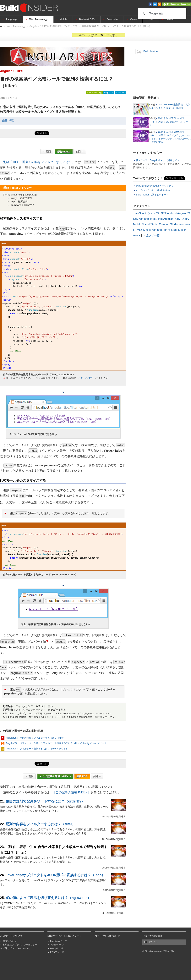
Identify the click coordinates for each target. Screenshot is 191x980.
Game (133, 19)
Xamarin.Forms (161, 230)
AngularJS (109, 93)
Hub (151, 19)
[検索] (161, 14)
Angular (168, 219)
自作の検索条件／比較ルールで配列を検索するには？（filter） (116, 26)
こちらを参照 (86, 378)
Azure (137, 235)
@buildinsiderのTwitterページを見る (155, 186)
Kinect (147, 230)
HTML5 (138, 230)
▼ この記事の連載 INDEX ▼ (55, 776)
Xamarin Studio (168, 224)
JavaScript (121, 93)
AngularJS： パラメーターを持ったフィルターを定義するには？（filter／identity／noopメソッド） (57, 743)
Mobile (63, 19)
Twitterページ (57, 945)
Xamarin (144, 219)
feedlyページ (57, 948)
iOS (135, 219)
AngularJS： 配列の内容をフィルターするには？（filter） (36, 738)
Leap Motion (179, 230)
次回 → (80, 152)
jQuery (151, 213)
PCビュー (154, 942)
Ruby (177, 219)
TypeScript (156, 219)
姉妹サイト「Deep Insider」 (17, 948)
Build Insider (151, 51)
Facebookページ (59, 941)
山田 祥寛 (8, 121)
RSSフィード (57, 952)
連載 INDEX (64, 152)
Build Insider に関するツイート (152, 195)
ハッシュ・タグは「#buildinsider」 (154, 190)
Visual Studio (150, 224)
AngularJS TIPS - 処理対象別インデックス (54, 26)
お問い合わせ (10, 941)
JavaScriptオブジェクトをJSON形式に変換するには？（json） (55, 875)
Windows (184, 224)
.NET (163, 213)
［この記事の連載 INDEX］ (71, 792)
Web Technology (38, 19)
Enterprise (112, 19)
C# (158, 213)
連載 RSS (82, 776)
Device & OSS (87, 19)
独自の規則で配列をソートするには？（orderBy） (45, 801)
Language (12, 19)
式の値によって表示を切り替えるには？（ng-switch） (48, 898)
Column (170, 19)
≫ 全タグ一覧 (151, 235)
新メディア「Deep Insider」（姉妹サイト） (159, 160)
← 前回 (47, 152)
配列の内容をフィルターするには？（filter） (41, 824)
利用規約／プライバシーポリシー (20, 945)
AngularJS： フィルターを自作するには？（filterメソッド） (37, 749)
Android (172, 213)
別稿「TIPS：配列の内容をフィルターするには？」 (39, 162)
